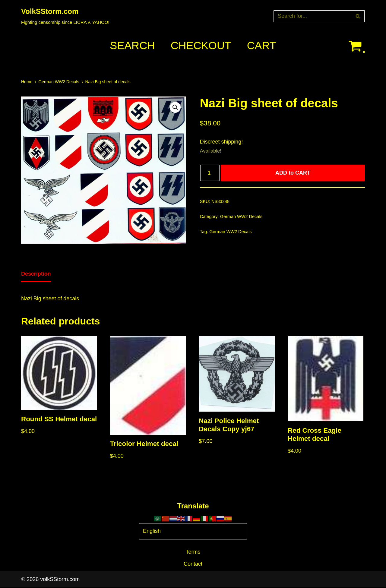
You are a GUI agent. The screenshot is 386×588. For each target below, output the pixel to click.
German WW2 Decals (59, 82)
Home (27, 82)
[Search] (312, 16)
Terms (193, 552)
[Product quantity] (210, 173)
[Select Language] (193, 532)
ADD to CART (293, 173)
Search (132, 46)
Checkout (201, 46)
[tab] (36, 274)
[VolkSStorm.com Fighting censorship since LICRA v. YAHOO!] (65, 16)
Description (36, 274)
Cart (262, 46)
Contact (193, 564)
